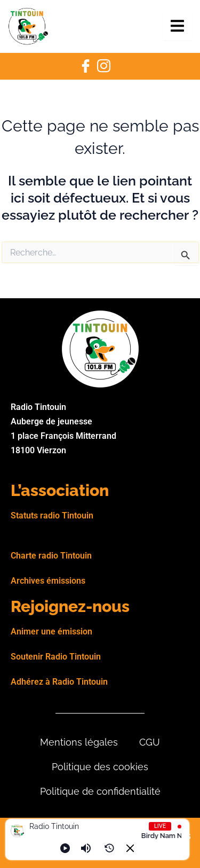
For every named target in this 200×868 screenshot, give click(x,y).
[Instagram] (104, 66)
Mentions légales (79, 742)
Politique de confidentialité (100, 791)
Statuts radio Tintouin (52, 516)
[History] (109, 848)
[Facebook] (86, 66)
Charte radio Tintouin (51, 556)
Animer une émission (51, 631)
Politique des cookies (100, 767)
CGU (150, 742)
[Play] (65, 848)
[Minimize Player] (130, 848)
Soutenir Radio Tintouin (56, 657)
